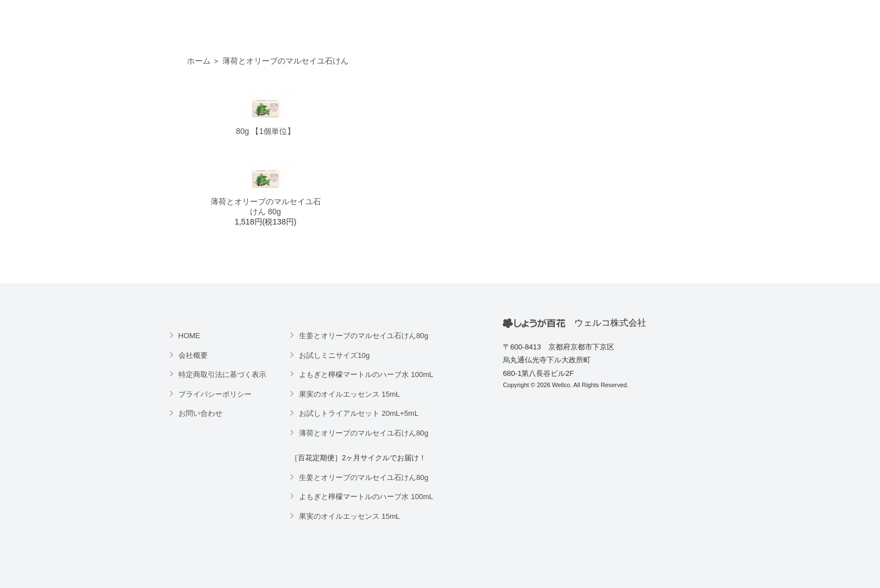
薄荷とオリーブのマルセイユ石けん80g (364, 433)
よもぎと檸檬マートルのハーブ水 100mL (366, 374)
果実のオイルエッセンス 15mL (349, 394)
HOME (189, 336)
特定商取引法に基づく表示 (222, 374)
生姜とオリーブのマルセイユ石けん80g (364, 336)
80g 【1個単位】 (265, 131)
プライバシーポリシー (215, 394)
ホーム (199, 61)
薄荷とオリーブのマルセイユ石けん (285, 61)
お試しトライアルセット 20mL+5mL (359, 413)
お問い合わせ (200, 413)
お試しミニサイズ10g (334, 355)
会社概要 (193, 355)
